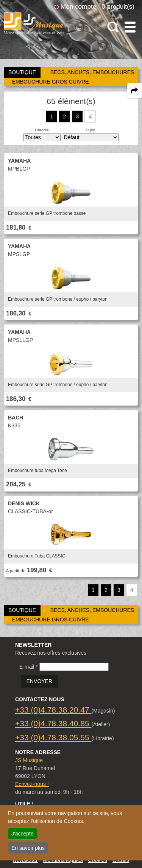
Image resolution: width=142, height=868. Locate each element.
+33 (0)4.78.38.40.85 (53, 723)
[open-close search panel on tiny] (113, 27)
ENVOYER (39, 681)
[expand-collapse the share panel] (134, 91)
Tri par (90, 130)
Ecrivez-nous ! (32, 784)
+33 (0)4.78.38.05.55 (53, 737)
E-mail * (29, 667)
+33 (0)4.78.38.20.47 (53, 710)
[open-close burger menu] (130, 27)
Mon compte (78, 6)
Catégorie (42, 130)
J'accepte (23, 834)
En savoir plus (28, 848)
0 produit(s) (118, 6)
